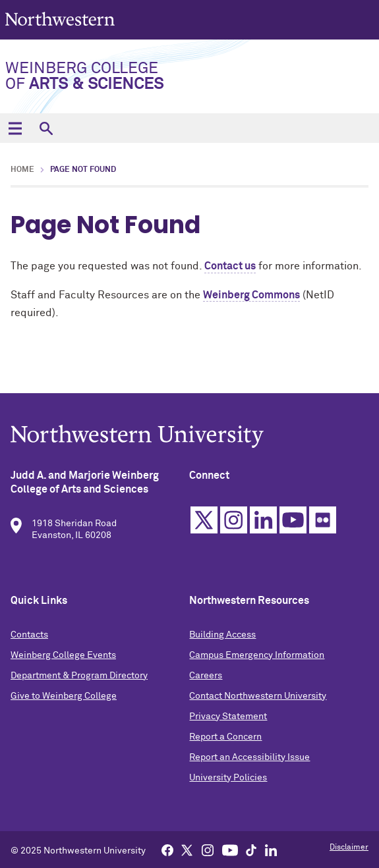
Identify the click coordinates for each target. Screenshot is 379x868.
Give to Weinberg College (64, 699)
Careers (206, 678)
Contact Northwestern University (258, 699)
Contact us (230, 266)
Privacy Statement (228, 719)
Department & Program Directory (79, 678)
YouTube (293, 523)
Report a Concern (225, 740)
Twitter (204, 523)
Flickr (323, 523)
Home (22, 170)
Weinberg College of (84, 76)
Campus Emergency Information (257, 658)
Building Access (222, 637)
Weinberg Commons (251, 295)
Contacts (29, 637)
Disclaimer (349, 848)
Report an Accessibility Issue (249, 760)
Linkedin (263, 523)
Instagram (234, 523)
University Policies (228, 780)
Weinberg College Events (63, 658)
